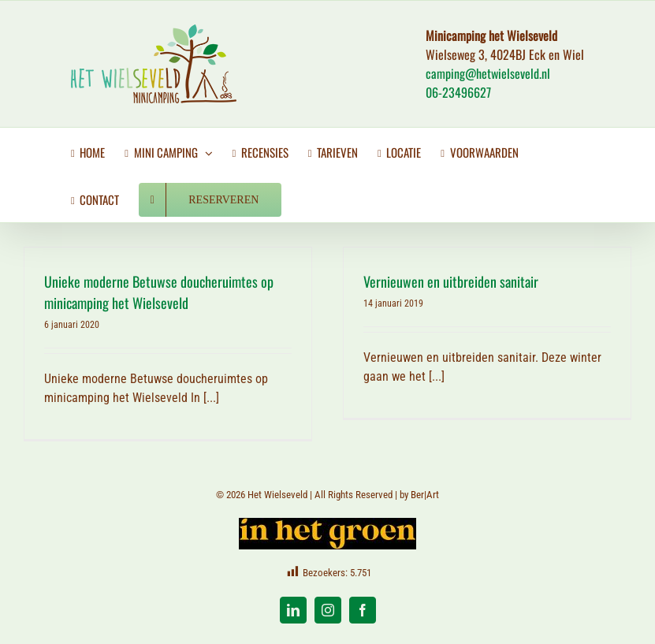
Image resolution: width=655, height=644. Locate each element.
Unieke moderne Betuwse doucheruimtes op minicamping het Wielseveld (159, 292)
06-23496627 (458, 92)
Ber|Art (425, 495)
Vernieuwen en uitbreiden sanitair (451, 281)
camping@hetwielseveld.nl (488, 73)
